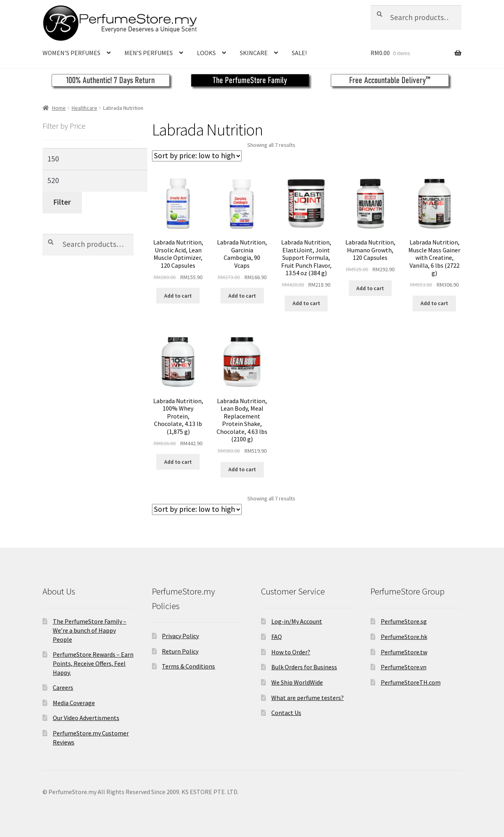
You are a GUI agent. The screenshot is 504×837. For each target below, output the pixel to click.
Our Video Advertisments (86, 718)
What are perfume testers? (308, 698)
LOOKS (206, 53)
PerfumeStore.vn (404, 667)
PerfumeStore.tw (404, 652)
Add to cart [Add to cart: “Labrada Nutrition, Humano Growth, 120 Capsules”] (370, 288)
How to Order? (291, 652)
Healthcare (84, 108)
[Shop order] (197, 156)
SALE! (299, 53)
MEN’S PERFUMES (149, 53)
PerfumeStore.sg (404, 621)
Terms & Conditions (188, 666)
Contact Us (286, 713)
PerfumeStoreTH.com (411, 682)
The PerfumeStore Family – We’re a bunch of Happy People (90, 630)
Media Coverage (74, 703)
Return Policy (180, 651)
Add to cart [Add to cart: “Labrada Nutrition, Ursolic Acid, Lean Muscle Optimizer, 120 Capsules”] (178, 296)
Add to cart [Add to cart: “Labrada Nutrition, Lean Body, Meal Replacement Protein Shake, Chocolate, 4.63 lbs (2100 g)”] (242, 469)
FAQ (277, 637)
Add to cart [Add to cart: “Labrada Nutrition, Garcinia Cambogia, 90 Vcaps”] (242, 296)
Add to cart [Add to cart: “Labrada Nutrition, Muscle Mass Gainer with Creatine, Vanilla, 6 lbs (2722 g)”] (434, 303)
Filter (62, 202)
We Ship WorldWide (297, 682)
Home (59, 108)
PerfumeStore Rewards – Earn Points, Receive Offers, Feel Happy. (93, 663)
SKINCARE (254, 53)
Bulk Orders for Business (304, 667)
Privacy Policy (180, 636)
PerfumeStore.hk (404, 637)
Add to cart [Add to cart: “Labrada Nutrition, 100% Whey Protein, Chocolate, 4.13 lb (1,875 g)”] (178, 462)
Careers (63, 687)
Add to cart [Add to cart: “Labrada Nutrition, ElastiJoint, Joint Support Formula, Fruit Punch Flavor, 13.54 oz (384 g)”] (306, 303)
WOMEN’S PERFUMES (71, 53)
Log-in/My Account (297, 621)
